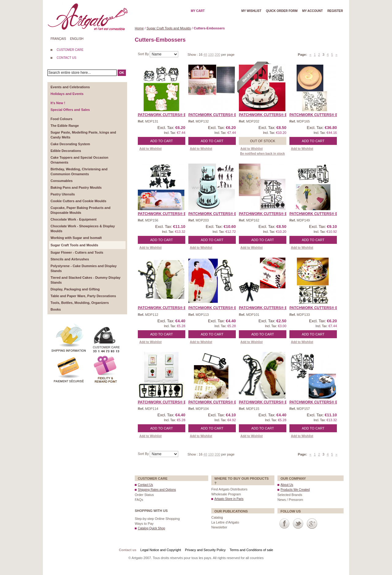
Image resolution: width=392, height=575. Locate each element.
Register (335, 11)
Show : (193, 55)
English (77, 39)
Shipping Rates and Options (157, 490)
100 (211, 55)
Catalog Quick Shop (151, 528)
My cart (198, 11)
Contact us (128, 550)
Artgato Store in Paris (229, 499)
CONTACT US (66, 58)
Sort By (144, 54)
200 (217, 55)
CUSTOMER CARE (70, 50)
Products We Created (295, 490)
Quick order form (282, 11)
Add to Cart (162, 141)
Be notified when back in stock (262, 154)
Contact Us (145, 485)
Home (139, 28)
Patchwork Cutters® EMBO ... (168, 115)
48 (205, 55)
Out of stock (262, 141)
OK (122, 73)
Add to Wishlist (151, 149)
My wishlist (251, 11)
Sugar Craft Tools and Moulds (169, 28)
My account (313, 11)
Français (58, 39)
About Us (287, 485)
